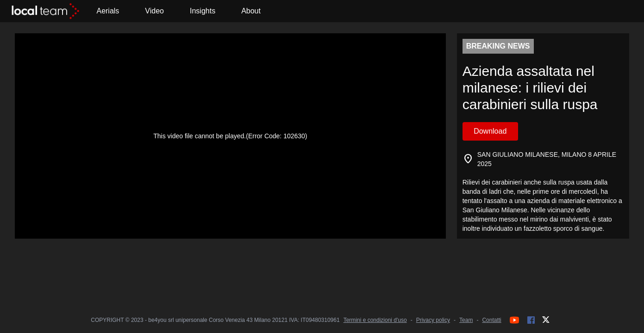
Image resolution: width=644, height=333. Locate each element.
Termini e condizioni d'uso (375, 320)
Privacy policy (433, 320)
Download (490, 131)
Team (466, 320)
